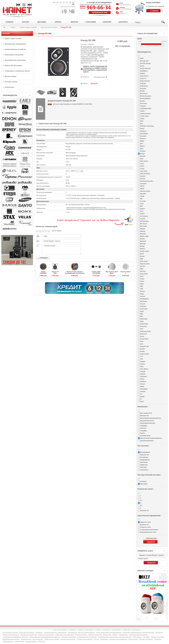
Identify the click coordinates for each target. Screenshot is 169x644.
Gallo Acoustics (145, 174)
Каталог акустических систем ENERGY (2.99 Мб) (72, 104)
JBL (141, 199)
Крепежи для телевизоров (118, 639)
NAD (142, 259)
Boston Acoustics (146, 96)
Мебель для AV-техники (13, 66)
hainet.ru (123, 13)
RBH (142, 314)
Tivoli (142, 366)
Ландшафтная (145, 460)
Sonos (142, 336)
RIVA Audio (144, 319)
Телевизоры (104, 639)
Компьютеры (10, 87)
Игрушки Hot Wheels (146, 639)
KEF (141, 206)
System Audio (145, 354)
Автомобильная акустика (11, 639)
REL (141, 316)
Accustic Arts (144, 61)
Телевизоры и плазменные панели (17, 71)
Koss (142, 211)
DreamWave (144, 134)
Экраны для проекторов (11, 635)
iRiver (142, 401)
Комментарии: (101, 77)
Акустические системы (49, 27)
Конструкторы (133, 639)
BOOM (142, 91)
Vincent (143, 384)
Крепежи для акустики (68, 639)
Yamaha (143, 391)
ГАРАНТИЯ (127, 630)
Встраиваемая (145, 452)
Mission (143, 249)
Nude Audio (144, 274)
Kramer (142, 214)
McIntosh (143, 241)
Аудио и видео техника (28, 27)
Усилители (39, 632)
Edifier (142, 141)
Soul (142, 344)
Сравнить (86, 77)
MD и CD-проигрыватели (86, 632)
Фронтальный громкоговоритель (151, 438)
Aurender (143, 88)
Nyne (142, 276)
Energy (142, 154)
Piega (142, 294)
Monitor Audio (145, 251)
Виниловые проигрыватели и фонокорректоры (139, 632)
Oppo (142, 284)
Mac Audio (143, 226)
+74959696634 (126, 9)
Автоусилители (38, 639)
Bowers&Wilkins (145, 98)
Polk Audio (144, 301)
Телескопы (158, 639)
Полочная (143, 467)
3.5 (141, 505)
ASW (142, 58)
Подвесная (144, 465)
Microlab (143, 244)
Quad (142, 311)
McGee (142, 239)
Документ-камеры (81, 635)
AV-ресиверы (73, 632)
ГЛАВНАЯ (72, 630)
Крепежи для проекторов (28, 635)
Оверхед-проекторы (95, 635)
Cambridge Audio (146, 108)
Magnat (143, 229)
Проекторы (159, 632)
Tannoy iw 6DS (55, 272)
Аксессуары (107, 635)
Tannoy (142, 364)
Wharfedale (144, 389)
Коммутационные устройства (15, 49)
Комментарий (61, 249)
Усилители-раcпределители (138, 635)
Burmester (143, 103)
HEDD (142, 189)
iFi (141, 399)
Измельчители (19, 641)
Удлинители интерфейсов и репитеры (15, 637)
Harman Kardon (145, 191)
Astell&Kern (144, 71)
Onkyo (142, 279)
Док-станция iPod (146, 413)
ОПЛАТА (98, 630)
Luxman (143, 219)
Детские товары (11, 76)
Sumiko (143, 349)
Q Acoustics (144, 309)
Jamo (142, 204)
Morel (142, 254)
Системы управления (69, 637)
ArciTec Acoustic (145, 68)
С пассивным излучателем (149, 530)
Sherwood (143, 334)
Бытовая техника (11, 82)
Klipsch (142, 209)
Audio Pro (143, 78)
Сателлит (143, 428)
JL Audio (143, 201)
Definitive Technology (147, 126)
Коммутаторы (123, 635)
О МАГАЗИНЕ (116, 630)
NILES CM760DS (43, 272)
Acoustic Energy (145, 63)
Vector (142, 379)
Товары (13, 27)
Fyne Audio (144, 171)
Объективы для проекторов (64, 635)
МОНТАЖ (106, 630)
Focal (142, 164)
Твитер (142, 433)
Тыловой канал (145, 436)
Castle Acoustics (145, 113)
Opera (142, 281)
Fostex (142, 169)
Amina (142, 66)
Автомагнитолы (26, 639)
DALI (142, 121)
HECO (142, 186)
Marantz (143, 231)
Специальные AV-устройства (87, 637)
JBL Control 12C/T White (112, 272)
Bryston (143, 101)
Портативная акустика (148, 423)
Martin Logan (144, 236)
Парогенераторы (31, 641)
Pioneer (143, 296)
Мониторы (42, 641)
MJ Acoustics (144, 221)
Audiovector (144, 86)
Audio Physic (144, 76)
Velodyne (143, 381)
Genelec (143, 176)
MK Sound (143, 224)
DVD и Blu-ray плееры (27, 632)
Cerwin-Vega (144, 116)
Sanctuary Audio (145, 331)
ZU (141, 394)
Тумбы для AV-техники (51, 639)
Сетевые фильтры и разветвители (55, 632)
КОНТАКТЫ (136, 630)
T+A (141, 356)
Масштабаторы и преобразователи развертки (45, 637)
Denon (142, 129)
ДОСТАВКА (89, 630)
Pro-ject (143, 304)
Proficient (143, 306)
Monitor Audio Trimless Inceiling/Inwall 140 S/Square (75, 272)
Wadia (142, 386)
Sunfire (142, 351)
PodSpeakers (144, 299)
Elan (142, 144)
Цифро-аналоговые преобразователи (109, 632)
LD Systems (144, 216)
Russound (143, 326)
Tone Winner (144, 369)
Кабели (115, 635)
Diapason (143, 131)
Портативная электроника (14, 55)
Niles (142, 269)
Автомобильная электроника (15, 60)
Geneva (143, 179)
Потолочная (144, 470)
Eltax (142, 149)
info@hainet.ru (125, 5)
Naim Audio (144, 261)
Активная (143, 481)
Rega (142, 321)
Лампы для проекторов (46, 635)
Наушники (146, 637)
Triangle (143, 371)
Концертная (144, 457)
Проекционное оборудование (15, 44)
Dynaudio (143, 136)
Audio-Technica (145, 81)
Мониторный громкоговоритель (151, 418)
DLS (141, 124)
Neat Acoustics (145, 264)
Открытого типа (145, 527)
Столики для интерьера (85, 639)
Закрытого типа (145, 522)
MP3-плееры (137, 637)
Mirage (142, 246)
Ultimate (143, 374)
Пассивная (144, 484)
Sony (142, 341)
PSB (142, 289)
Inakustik (143, 194)
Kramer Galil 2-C (126, 272)
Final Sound (144, 161)
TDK (142, 359)
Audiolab (143, 83)
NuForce (143, 271)
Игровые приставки (158, 637)
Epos (142, 159)
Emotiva (143, 151)
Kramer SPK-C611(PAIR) (96, 272)
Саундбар (143, 431)
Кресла (96, 639)
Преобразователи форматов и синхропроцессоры (115, 637)
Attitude (143, 73)
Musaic (142, 256)
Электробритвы (8, 641)
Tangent (143, 361)
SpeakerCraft (144, 346)
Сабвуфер (144, 426)
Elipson (142, 146)
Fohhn (142, 166)
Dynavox (143, 139)
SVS (142, 329)
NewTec (143, 266)
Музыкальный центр (147, 421)
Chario (142, 118)
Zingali (142, 396)
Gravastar (143, 184)
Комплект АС (145, 416)
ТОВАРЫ (81, 630)
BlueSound (144, 93)
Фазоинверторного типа (148, 532)
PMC (142, 286)
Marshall (143, 234)
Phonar (142, 291)
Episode (143, 156)
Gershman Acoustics (147, 181)
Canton (142, 111)
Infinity (142, 196)
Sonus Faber (144, 339)
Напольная (144, 462)
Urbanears (143, 376)
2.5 (141, 500)
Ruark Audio (144, 324)
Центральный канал (147, 441)
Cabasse (143, 106)
